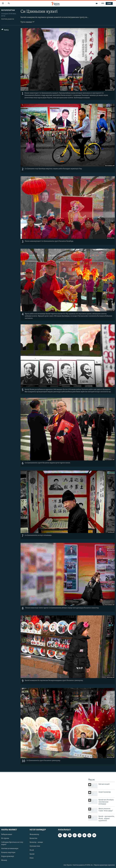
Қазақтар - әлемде (36, 842)
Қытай (32, 854)
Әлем (32, 858)
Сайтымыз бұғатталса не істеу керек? (12, 843)
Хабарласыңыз (7, 834)
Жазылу (4, 860)
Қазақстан (33, 838)
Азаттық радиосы (8, 19)
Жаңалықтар (34, 834)
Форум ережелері (8, 856)
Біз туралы (5, 838)
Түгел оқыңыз (27, 22)
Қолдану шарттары (8, 852)
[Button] (5, 30)
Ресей (32, 850)
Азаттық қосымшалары (10, 848)
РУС (103, 3)
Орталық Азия (35, 846)
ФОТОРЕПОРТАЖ (8, 10)
